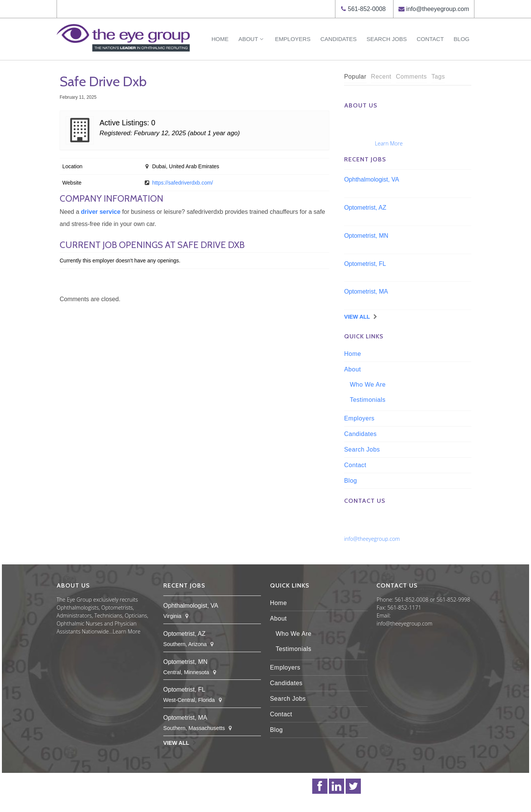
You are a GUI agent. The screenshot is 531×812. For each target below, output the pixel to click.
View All (357, 317)
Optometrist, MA (366, 291)
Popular (355, 77)
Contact (430, 39)
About (252, 39)
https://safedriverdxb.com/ (182, 183)
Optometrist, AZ (365, 208)
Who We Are (368, 385)
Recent (381, 77)
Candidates (338, 39)
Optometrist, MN (366, 236)
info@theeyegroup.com (438, 9)
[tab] (355, 77)
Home (220, 39)
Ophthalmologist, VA (372, 179)
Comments (411, 77)
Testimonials (368, 400)
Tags (438, 77)
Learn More (389, 143)
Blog (461, 39)
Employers (293, 39)
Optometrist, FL (365, 264)
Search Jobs (387, 39)
